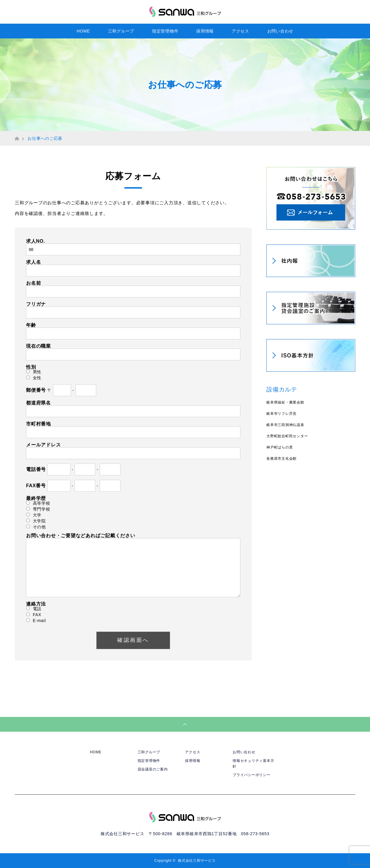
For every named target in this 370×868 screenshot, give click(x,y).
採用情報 (205, 31)
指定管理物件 (165, 31)
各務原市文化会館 (281, 459)
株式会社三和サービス (197, 861)
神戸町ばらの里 (280, 447)
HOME (83, 31)
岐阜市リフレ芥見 (281, 414)
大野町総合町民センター (287, 436)
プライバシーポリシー (252, 775)
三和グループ (121, 31)
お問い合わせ (280, 31)
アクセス (240, 31)
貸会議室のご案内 (153, 769)
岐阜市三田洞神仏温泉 (285, 425)
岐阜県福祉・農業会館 (285, 402)
